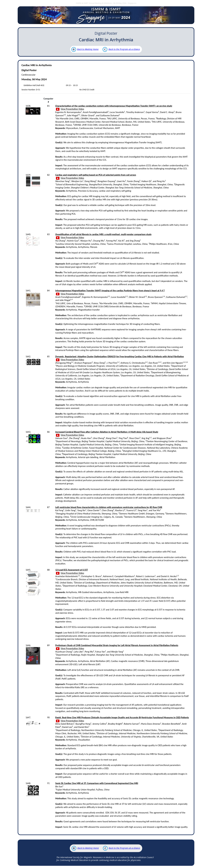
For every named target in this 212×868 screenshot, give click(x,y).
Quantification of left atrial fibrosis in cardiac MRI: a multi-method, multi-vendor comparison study (103, 234)
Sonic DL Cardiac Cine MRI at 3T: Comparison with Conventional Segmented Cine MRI (97, 783)
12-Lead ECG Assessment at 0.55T (72, 570)
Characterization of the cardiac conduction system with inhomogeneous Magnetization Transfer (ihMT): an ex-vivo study (114, 106)
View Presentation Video (70, 109)
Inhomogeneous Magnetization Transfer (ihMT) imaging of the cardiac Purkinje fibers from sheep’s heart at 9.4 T (110, 291)
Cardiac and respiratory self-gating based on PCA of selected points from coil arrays (96, 175)
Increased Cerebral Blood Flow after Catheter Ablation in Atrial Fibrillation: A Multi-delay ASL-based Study (107, 432)
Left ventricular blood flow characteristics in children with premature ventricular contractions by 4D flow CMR (109, 507)
